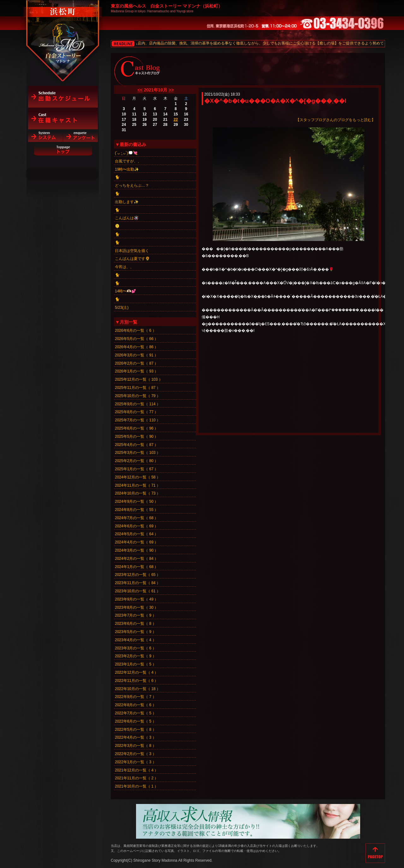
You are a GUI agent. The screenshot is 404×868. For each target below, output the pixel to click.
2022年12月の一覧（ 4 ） (137, 672)
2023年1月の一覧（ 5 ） (136, 664)
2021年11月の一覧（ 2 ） (137, 778)
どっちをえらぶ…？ (132, 185)
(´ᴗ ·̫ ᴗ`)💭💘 (126, 153)
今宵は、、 (124, 267)
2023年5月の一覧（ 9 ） (136, 632)
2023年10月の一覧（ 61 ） (138, 591)
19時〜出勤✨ (127, 169)
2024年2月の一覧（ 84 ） (137, 559)
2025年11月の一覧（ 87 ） (138, 388)
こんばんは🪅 (127, 218)
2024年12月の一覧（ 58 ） (138, 477)
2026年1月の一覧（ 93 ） (137, 371)
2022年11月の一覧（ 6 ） (137, 681)
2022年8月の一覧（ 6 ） (136, 705)
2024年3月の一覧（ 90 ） (137, 550)
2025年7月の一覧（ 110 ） (138, 420)
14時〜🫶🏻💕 (125, 291)
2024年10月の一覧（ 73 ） (138, 493)
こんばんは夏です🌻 (132, 259)
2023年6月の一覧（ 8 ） (136, 624)
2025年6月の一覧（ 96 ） (137, 428)
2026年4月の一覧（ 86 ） (137, 347)
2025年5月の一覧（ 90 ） (137, 437)
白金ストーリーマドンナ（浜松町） (63, 32)
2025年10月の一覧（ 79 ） (138, 396)
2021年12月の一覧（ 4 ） (137, 770)
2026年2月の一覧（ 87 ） (137, 363)
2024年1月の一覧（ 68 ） (137, 567)
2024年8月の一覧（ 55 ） (137, 510)
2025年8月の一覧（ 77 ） (137, 412)
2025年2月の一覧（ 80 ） (137, 461)
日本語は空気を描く (132, 251)
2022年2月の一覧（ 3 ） (136, 754)
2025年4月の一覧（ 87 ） (137, 445)
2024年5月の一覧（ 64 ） (137, 534)
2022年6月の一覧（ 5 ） (136, 721)
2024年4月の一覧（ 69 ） (137, 542)
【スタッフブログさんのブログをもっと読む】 (336, 120)
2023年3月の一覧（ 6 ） (136, 648)
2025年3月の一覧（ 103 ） (138, 453)
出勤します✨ (127, 202)
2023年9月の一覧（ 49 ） (137, 599)
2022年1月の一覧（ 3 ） (136, 762)
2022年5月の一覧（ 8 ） (136, 730)
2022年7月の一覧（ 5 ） (136, 713)
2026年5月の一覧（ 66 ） (137, 339)
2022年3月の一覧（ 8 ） (136, 746)
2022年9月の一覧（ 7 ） (136, 697)
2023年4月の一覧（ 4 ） (136, 640)
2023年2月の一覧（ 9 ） (136, 656)
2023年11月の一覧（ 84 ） (138, 583)
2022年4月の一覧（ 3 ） (136, 737)
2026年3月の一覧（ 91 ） (137, 355)
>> (171, 90)
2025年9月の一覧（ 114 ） (138, 404)
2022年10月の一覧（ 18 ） (138, 689)
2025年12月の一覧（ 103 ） (139, 379)
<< (140, 90)
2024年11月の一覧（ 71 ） (138, 485)
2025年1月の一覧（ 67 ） (137, 469)
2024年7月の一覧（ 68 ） (137, 518)
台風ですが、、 (128, 161)
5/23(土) (122, 308)
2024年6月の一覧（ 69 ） (137, 526)
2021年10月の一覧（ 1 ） (137, 786)
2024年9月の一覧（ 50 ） (137, 501)
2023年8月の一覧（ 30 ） (137, 607)
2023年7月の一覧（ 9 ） (136, 615)
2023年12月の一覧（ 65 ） (138, 575)
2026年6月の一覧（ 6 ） (136, 331)
